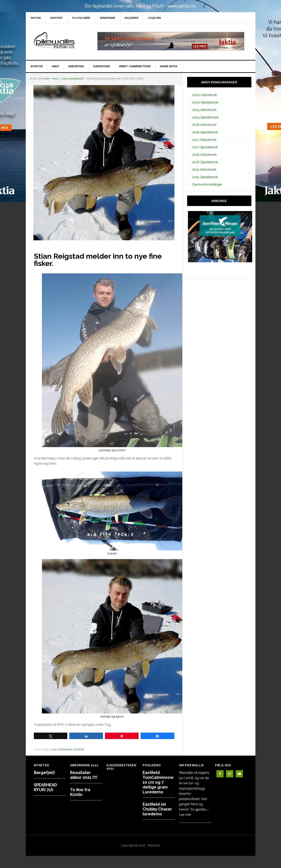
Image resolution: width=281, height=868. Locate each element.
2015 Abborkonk (204, 170)
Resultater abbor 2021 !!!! (84, 775)
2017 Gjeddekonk (205, 147)
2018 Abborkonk (204, 125)
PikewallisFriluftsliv (60, 41)
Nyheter (79, 750)
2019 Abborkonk (204, 110)
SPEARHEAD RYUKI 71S (45, 787)
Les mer (185, 815)
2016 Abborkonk (204, 155)
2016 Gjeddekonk (205, 162)
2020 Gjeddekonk (205, 102)
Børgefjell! (44, 773)
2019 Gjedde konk (205, 117)
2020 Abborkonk (205, 95)
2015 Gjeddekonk (205, 177)
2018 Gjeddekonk (61, 750)
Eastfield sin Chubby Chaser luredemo (157, 809)
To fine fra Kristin (80, 792)
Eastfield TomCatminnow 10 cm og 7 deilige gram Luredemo (158, 782)
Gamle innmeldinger (207, 185)
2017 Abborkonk (204, 140)
